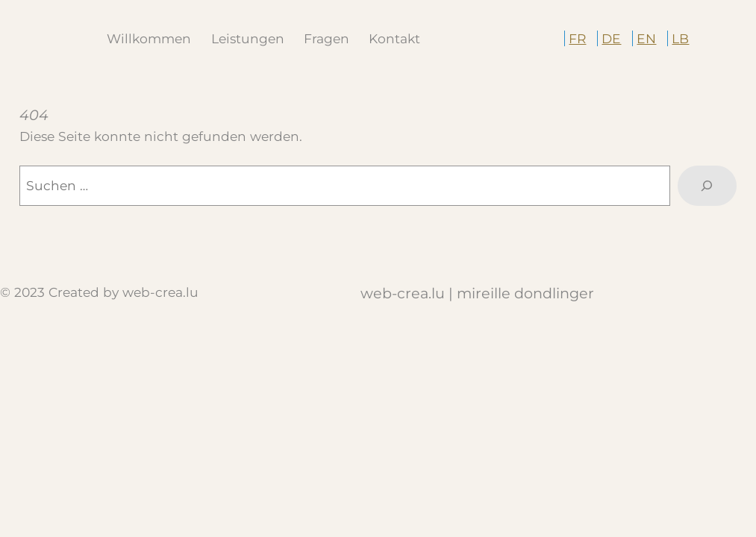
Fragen (327, 38)
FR (577, 38)
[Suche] (707, 186)
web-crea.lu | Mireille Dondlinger (477, 293)
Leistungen (248, 38)
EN (646, 38)
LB (680, 38)
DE (611, 38)
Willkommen (149, 38)
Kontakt (394, 38)
